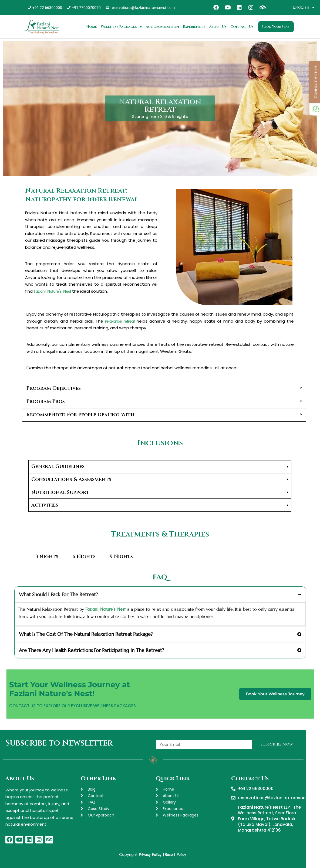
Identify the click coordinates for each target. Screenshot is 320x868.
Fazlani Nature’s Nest (52, 291)
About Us (218, 27)
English (304, 8)
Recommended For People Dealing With (80, 415)
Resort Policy (176, 854)
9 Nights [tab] (121, 557)
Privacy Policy (150, 854)
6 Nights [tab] (84, 557)
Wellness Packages (121, 27)
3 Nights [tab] (47, 557)
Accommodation (162, 27)
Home (92, 27)
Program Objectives (54, 388)
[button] (164, 389)
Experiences (194, 27)
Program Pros (46, 401)
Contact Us (242, 27)
